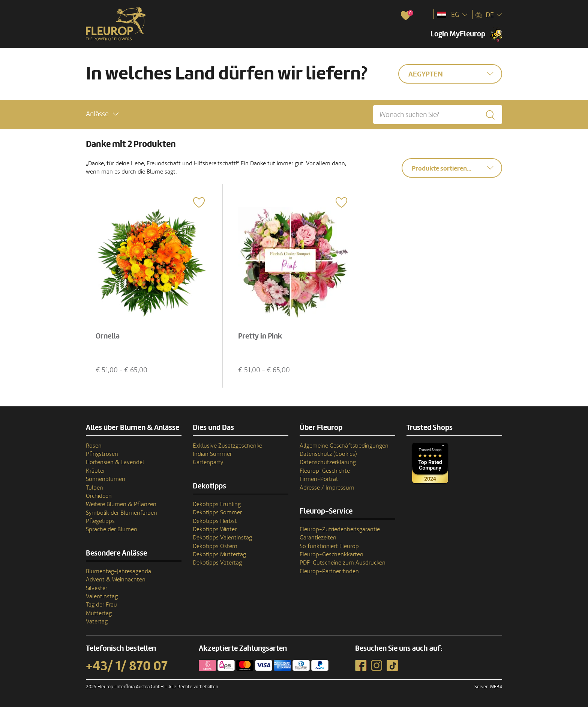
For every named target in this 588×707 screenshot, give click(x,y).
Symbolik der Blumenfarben (121, 513)
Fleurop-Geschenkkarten (331, 554)
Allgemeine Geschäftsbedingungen (344, 446)
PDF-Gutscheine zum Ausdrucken (343, 563)
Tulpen (94, 488)
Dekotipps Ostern (215, 546)
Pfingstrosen (102, 454)
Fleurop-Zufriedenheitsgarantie (340, 529)
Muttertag (99, 613)
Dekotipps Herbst (215, 521)
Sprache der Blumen (112, 529)
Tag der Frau (101, 605)
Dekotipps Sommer (217, 512)
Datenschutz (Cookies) (328, 454)
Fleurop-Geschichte (325, 471)
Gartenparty (208, 462)
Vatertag (97, 622)
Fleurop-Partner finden (329, 571)
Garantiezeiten (318, 538)
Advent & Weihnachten (116, 580)
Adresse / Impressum (327, 488)
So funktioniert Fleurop (329, 546)
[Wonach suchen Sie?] (438, 115)
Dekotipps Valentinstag (222, 538)
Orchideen (99, 496)
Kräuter (95, 471)
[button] (102, 114)
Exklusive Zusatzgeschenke (227, 446)
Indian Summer (212, 454)
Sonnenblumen (106, 479)
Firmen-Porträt (319, 479)
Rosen (94, 446)
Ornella (108, 336)
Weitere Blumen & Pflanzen (121, 504)
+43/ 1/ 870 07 (127, 666)
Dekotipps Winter (215, 529)
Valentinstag (102, 596)
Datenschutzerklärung (328, 462)
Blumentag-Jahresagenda (118, 571)
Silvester (97, 588)
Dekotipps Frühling (217, 504)
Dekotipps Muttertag (219, 554)
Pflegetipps (100, 521)
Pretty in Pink (260, 336)
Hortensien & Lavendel (115, 462)
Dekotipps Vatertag (217, 563)
